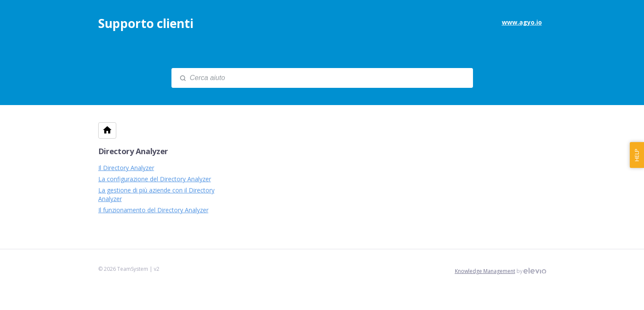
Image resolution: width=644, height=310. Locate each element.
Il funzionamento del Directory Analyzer (153, 210)
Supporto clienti (146, 23)
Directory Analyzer (133, 151)
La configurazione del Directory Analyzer (155, 179)
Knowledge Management (485, 271)
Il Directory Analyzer (126, 168)
